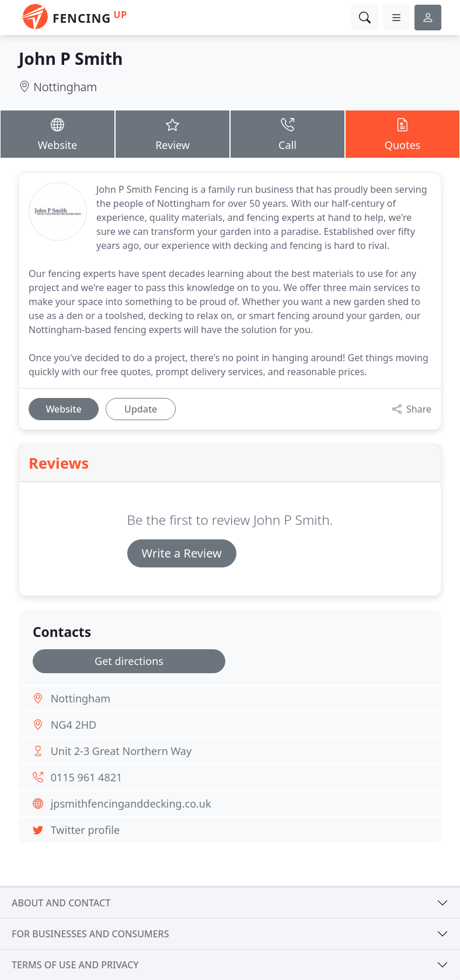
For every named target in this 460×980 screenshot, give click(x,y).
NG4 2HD (74, 725)
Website (57, 134)
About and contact (61, 903)
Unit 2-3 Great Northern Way (121, 751)
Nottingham (65, 87)
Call (287, 134)
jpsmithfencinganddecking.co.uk (131, 804)
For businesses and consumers (90, 934)
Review (172, 134)
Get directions (129, 661)
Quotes (402, 134)
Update (141, 409)
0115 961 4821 (87, 777)
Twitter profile (85, 830)
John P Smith (71, 58)
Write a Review (182, 553)
